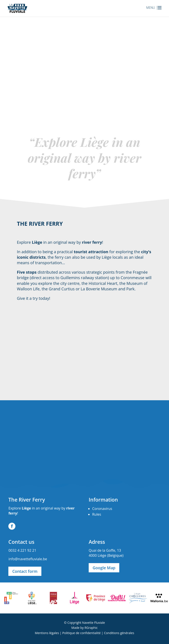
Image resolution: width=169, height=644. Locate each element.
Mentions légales (47, 633)
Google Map (104, 568)
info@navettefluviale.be (28, 559)
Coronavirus (102, 509)
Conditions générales (119, 633)
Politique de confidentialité (81, 633)
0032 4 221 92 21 (22, 550)
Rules (97, 514)
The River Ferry (27, 500)
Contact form (25, 571)
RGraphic (91, 628)
